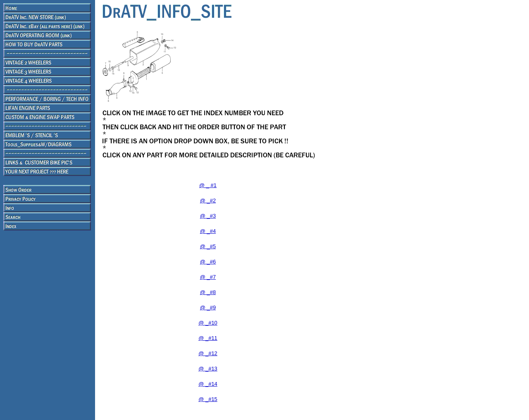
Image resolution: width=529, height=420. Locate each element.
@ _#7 (208, 277)
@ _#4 (208, 231)
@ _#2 (208, 201)
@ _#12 (208, 353)
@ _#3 (208, 216)
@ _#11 (208, 338)
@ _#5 (208, 246)
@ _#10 (208, 323)
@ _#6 (208, 262)
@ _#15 (208, 399)
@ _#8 (208, 292)
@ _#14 (208, 384)
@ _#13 (208, 369)
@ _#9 (208, 307)
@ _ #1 (208, 185)
